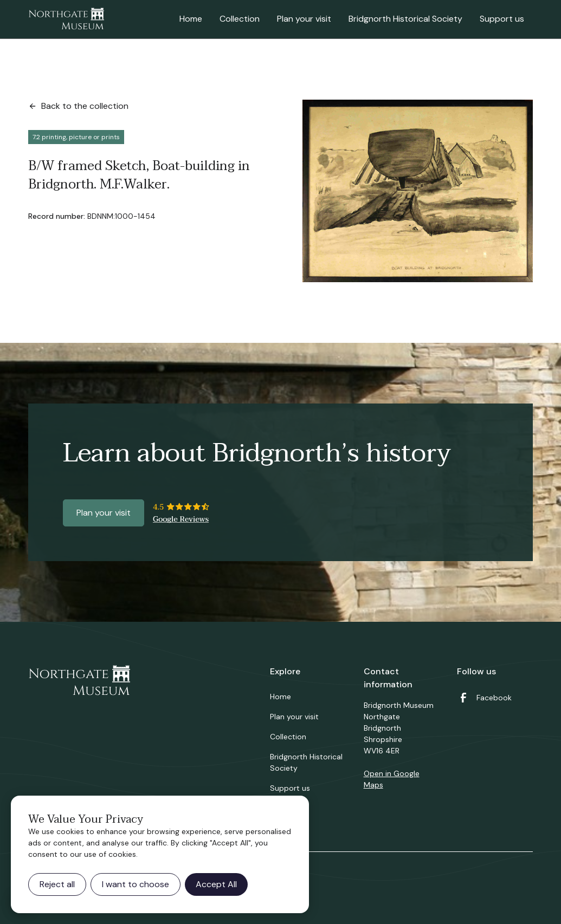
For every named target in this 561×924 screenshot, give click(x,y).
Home (191, 19)
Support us (502, 19)
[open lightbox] (418, 191)
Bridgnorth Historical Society (405, 19)
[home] (66, 19)
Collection (240, 19)
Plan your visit (304, 19)
